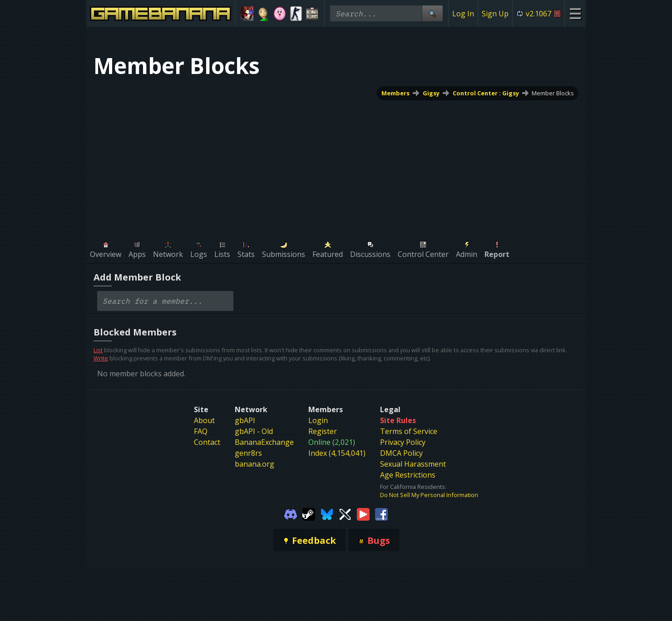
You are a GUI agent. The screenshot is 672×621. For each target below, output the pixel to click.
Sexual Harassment (413, 464)
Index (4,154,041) (337, 453)
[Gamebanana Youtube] (363, 513)
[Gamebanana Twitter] (345, 513)
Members (395, 93)
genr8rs (248, 453)
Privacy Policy (403, 442)
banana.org (254, 464)
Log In (463, 14)
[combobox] (165, 301)
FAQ (201, 431)
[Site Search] (432, 13)
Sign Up (495, 14)
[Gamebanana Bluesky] (327, 513)
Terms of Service (409, 431)
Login (318, 420)
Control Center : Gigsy (486, 93)
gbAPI (245, 420)
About (204, 420)
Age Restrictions (408, 475)
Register (323, 431)
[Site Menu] (575, 13)
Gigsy (431, 93)
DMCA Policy (401, 453)
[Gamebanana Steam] (309, 513)
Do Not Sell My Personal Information (429, 495)
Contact (207, 442)
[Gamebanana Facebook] (381, 513)
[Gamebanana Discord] (291, 513)
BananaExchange (264, 442)
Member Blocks (553, 93)
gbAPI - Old (254, 431)
